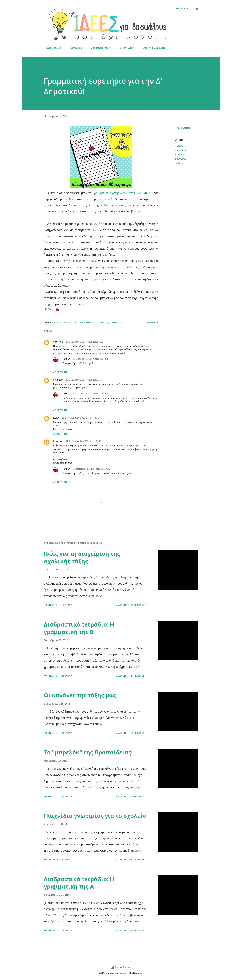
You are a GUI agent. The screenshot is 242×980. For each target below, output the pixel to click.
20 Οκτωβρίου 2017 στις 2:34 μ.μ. (91, 393)
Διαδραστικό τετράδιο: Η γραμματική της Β (79, 628)
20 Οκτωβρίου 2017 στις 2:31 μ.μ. (91, 359)
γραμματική (180, 150)
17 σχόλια (67, 930)
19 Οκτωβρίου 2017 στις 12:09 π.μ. (84, 342)
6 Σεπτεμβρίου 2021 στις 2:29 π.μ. (91, 469)
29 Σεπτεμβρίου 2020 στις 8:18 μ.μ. (81, 418)
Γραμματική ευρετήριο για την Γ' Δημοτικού (122, 193)
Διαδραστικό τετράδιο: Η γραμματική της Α (79, 883)
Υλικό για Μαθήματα (152, 48)
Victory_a (58, 342)
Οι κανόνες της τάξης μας (80, 695)
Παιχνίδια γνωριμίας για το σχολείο (95, 816)
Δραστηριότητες (99, 48)
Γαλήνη (66, 359)
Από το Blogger (121, 967)
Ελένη (56, 418)
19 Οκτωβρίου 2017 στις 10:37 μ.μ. (84, 380)
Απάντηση (60, 372)
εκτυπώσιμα (181, 159)
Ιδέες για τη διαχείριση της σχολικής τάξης (82, 557)
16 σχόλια (67, 605)
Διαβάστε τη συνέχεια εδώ (131, 605)
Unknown (58, 380)
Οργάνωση (74, 48)
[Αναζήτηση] (182, 9)
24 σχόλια (67, 676)
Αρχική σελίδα (51, 48)
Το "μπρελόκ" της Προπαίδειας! (88, 752)
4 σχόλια (66, 860)
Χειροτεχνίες (124, 48)
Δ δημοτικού (181, 155)
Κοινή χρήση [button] (182, 128)
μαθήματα (180, 163)
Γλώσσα (179, 146)
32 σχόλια (67, 796)
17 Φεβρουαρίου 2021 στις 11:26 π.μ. (86, 441)
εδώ (93, 261)
